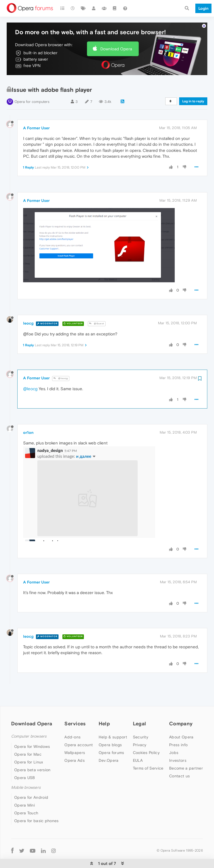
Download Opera (116, 32)
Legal (140, 707)
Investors (178, 743)
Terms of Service (148, 751)
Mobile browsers (26, 771)
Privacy (140, 728)
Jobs (174, 736)
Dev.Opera (109, 743)
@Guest (97, 307)
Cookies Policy (146, 736)
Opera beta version (32, 753)
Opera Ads (75, 743)
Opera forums (111, 736)
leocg (28, 306)
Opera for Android (31, 780)
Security (141, 720)
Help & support (113, 720)
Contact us (179, 759)
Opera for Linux (29, 745)
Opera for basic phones (37, 804)
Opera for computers (32, 85)
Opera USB (25, 761)
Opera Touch (26, 796)
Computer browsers (29, 719)
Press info (178, 728)
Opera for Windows (32, 729)
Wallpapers (75, 736)
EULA (138, 743)
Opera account (79, 728)
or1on (28, 416)
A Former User (36, 111)
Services (75, 707)
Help (104, 707)
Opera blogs (110, 728)
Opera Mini (25, 788)
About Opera (181, 720)
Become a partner (186, 751)
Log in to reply (193, 84)
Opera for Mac (28, 737)
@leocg (61, 361)
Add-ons (72, 720)
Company (181, 707)
